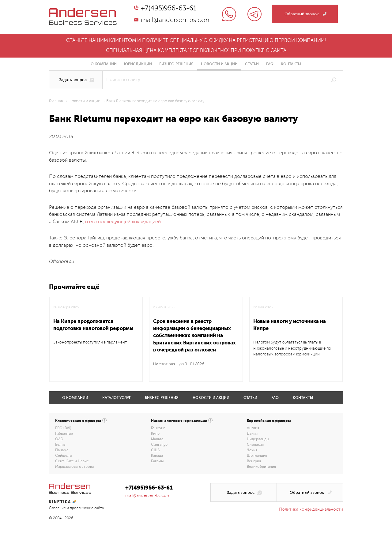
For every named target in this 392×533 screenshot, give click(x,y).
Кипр (155, 434)
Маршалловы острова (74, 467)
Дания (252, 434)
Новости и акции (219, 64)
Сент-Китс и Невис (72, 461)
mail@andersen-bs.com (176, 20)
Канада (157, 456)
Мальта (157, 439)
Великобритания (261, 467)
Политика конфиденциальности (311, 509)
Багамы (157, 461)
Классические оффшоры (78, 421)
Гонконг (158, 428)
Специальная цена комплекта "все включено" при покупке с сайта (196, 51)
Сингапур (159, 445)
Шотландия (257, 456)
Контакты (291, 64)
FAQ (270, 64)
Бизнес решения (162, 398)
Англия (253, 428)
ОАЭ (59, 439)
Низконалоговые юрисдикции (179, 421)
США (155, 450)
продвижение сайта (87, 508)
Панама (62, 450)
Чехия (252, 450)
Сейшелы (64, 456)
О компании (104, 64)
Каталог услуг (117, 398)
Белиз (60, 445)
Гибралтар (64, 434)
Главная (56, 101)
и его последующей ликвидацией (123, 222)
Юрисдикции (138, 64)
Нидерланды (258, 439)
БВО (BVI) (63, 428)
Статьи (252, 64)
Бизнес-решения (176, 64)
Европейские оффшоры (269, 421)
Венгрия (254, 461)
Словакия (255, 445)
